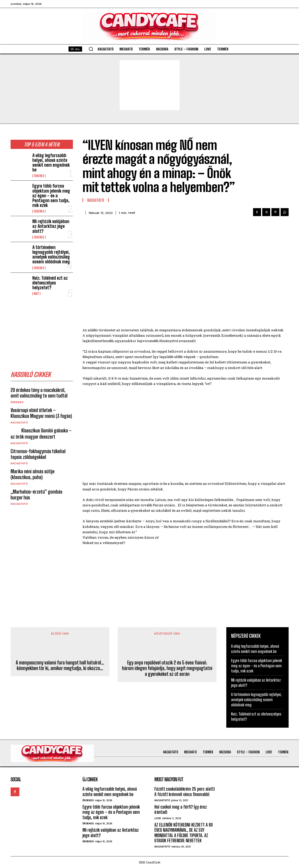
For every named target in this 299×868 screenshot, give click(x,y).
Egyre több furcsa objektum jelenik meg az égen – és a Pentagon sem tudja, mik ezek (51, 196)
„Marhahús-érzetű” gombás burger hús (36, 495)
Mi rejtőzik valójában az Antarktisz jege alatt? (51, 226)
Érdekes (39, 176)
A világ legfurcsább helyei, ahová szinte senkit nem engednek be (51, 163)
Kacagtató (19, 422)
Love (158, 818)
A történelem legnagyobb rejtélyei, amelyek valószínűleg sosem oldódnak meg (51, 255)
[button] (91, 49)
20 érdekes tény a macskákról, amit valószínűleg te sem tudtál (39, 393)
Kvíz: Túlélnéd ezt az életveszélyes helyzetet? (50, 283)
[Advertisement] (150, 85)
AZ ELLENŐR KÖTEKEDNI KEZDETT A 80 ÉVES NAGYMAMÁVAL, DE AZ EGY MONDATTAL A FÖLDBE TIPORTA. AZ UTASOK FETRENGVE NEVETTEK (184, 833)
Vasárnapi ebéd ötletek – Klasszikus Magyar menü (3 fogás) (41, 413)
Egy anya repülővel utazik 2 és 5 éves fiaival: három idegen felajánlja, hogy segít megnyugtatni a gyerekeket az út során (167, 668)
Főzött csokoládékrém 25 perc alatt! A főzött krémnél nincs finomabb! (185, 792)
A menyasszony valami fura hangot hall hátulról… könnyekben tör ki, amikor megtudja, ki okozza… (60, 666)
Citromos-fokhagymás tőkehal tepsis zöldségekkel (38, 454)
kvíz (36, 294)
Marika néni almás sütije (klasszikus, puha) (33, 474)
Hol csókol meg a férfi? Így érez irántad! (181, 809)
